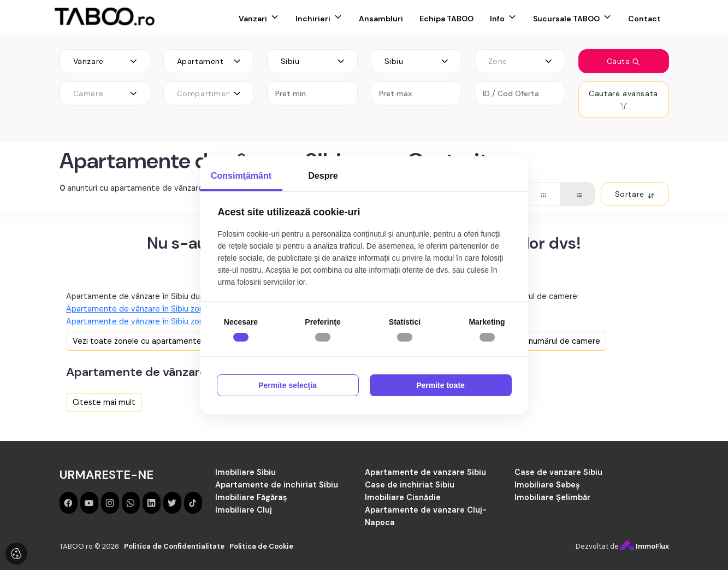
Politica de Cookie (261, 546)
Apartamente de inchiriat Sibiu (277, 485)
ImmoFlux (645, 546)
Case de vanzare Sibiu (558, 472)
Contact (644, 19)
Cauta (624, 61)
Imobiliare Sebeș (547, 485)
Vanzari (253, 19)
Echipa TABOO (446, 19)
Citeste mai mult (104, 402)
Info (497, 19)
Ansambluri (381, 19)
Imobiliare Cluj (244, 510)
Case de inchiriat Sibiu (410, 485)
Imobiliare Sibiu (245, 472)
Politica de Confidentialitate (174, 546)
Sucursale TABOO (566, 19)
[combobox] (105, 61)
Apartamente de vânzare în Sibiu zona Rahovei (153, 321)
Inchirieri (313, 19)
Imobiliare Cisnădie (403, 497)
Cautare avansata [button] (623, 99)
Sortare (635, 194)
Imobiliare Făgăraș (251, 497)
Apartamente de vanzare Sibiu (425, 472)
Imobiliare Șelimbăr (552, 497)
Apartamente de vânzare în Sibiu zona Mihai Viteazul (164, 309)
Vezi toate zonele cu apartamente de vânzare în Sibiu (173, 341)
